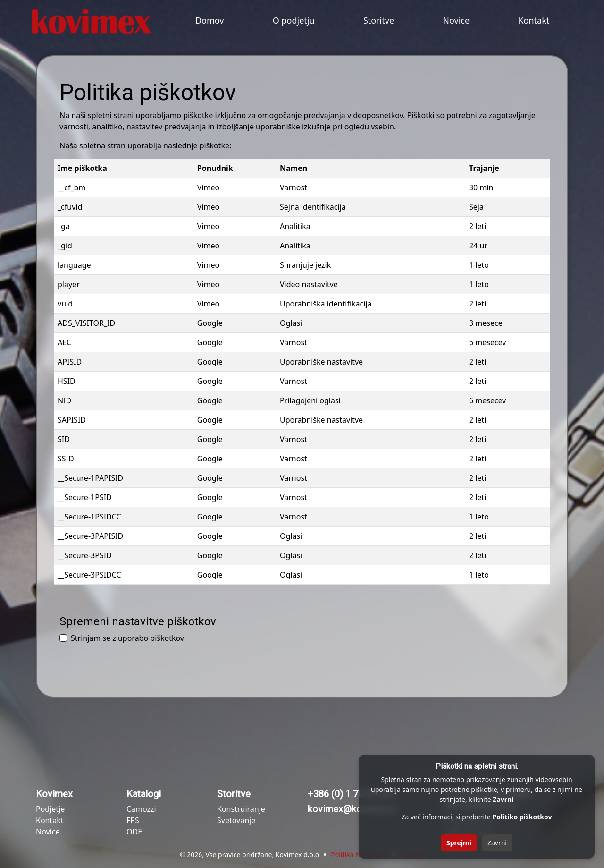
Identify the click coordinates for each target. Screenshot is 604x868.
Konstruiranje (241, 809)
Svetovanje (236, 820)
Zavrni (497, 843)
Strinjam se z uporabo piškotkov (127, 638)
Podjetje (50, 809)
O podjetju (294, 20)
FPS (133, 820)
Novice (456, 20)
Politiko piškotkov (522, 817)
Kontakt (534, 20)
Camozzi (141, 809)
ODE (134, 832)
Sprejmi (459, 843)
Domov (210, 20)
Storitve (379, 20)
